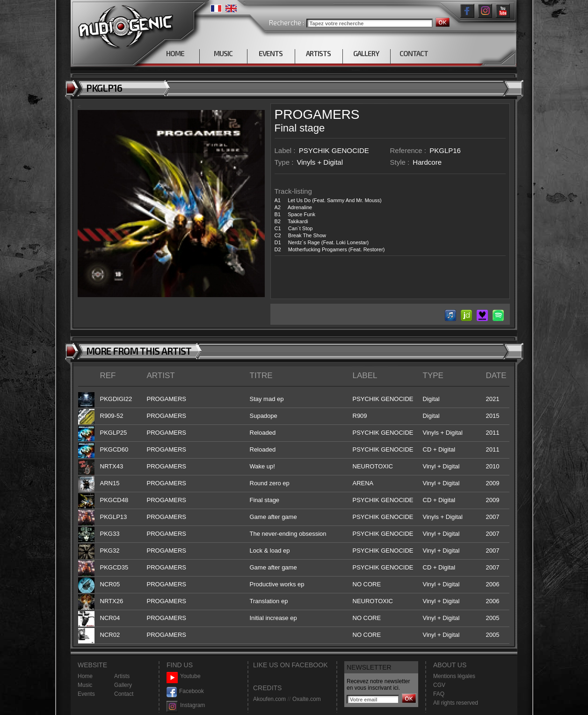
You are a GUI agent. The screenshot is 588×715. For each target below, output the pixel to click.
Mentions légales (454, 676)
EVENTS (271, 53)
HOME (175, 53)
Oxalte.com (307, 699)
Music (85, 685)
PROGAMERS (317, 114)
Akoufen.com (269, 699)
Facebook (185, 691)
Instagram (186, 705)
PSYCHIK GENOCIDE (334, 150)
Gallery (123, 685)
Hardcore (427, 162)
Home (85, 676)
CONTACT (414, 53)
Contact (124, 694)
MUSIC (223, 53)
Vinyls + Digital (320, 162)
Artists (122, 676)
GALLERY (366, 53)
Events (86, 694)
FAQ (439, 694)
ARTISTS (318, 53)
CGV (439, 685)
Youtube (184, 676)
